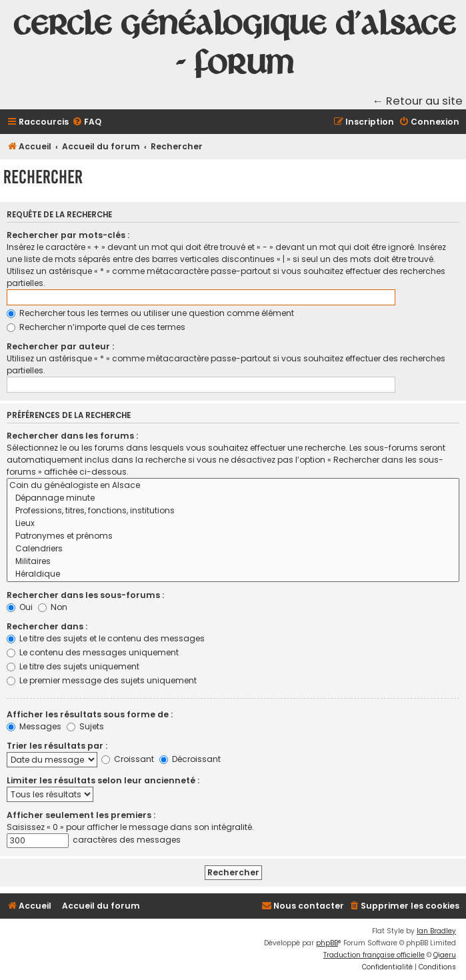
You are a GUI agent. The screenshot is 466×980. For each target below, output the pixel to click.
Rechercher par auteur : (60, 346)
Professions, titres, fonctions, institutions (233, 511)
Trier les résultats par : (57, 746)
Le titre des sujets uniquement (73, 666)
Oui (20, 607)
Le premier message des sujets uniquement (102, 680)
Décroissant (190, 759)
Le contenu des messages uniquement (93, 652)
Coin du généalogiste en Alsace (233, 486)
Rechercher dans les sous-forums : (85, 595)
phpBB (327, 943)
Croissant (128, 759)
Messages (34, 726)
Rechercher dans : (47, 626)
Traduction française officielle (374, 955)
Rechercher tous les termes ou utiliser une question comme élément (150, 313)
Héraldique (233, 574)
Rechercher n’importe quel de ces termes (96, 327)
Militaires (233, 562)
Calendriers (233, 549)
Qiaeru (445, 955)
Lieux (233, 524)
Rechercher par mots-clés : (68, 235)
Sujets (85, 726)
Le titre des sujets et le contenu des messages (106, 638)
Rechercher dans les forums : (72, 436)
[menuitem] (87, 122)
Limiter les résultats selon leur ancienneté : (103, 780)
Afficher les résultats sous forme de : (90, 714)
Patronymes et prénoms (233, 536)
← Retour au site (418, 101)
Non (53, 607)
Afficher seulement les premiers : (81, 815)
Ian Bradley (436, 931)
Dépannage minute (233, 498)
